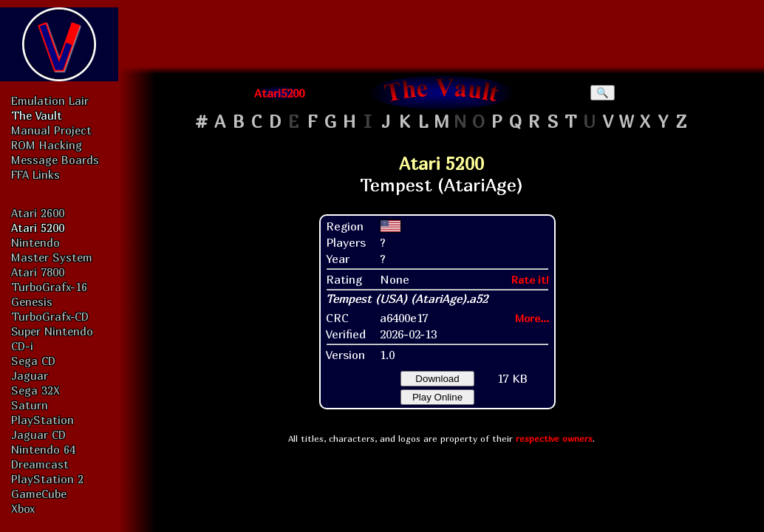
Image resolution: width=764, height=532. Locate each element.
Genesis (32, 301)
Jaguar (30, 375)
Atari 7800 (38, 272)
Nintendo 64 (43, 449)
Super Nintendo (52, 331)
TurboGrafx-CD (50, 316)
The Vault (37, 115)
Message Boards (55, 160)
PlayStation (42, 420)
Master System (52, 257)
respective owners (554, 439)
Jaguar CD (38, 434)
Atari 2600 (38, 213)
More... (532, 318)
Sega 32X (35, 390)
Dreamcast (40, 464)
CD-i (22, 346)
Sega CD (33, 361)
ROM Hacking (47, 145)
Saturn (30, 405)
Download (437, 379)
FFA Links (35, 174)
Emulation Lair (50, 100)
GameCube (39, 494)
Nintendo (35, 242)
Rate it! (530, 280)
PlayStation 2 (47, 479)
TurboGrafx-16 (49, 287)
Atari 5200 (38, 228)
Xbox (23, 508)
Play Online (437, 397)
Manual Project (51, 130)
